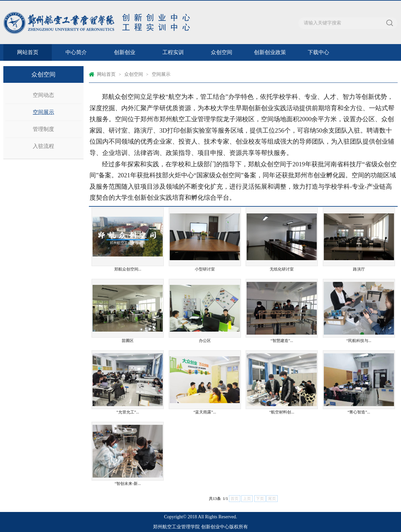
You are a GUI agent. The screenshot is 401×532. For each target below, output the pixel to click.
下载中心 (318, 52)
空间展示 (43, 112)
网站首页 (28, 52)
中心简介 (76, 52)
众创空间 (222, 52)
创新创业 (125, 52)
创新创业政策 (270, 52)
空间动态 (43, 95)
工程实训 (173, 52)
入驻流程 (43, 146)
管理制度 (43, 129)
